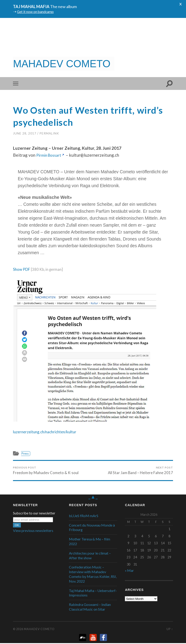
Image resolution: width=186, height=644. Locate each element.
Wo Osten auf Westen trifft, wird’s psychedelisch (81, 116)
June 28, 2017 (25, 133)
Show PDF (23, 269)
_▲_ (93, 497)
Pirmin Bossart (50, 155)
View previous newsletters (33, 531)
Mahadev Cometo (39, 630)
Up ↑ (170, 630)
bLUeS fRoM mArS (84, 517)
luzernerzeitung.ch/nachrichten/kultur (49, 432)
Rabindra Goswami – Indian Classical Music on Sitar (90, 608)
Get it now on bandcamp (38, 11)
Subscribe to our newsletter (34, 514)
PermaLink (49, 133)
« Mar (129, 571)
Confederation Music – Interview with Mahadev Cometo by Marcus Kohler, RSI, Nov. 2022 (93, 575)
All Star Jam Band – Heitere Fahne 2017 (140, 471)
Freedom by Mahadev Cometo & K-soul (46, 471)
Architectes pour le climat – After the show (90, 556)
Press (26, 453)
